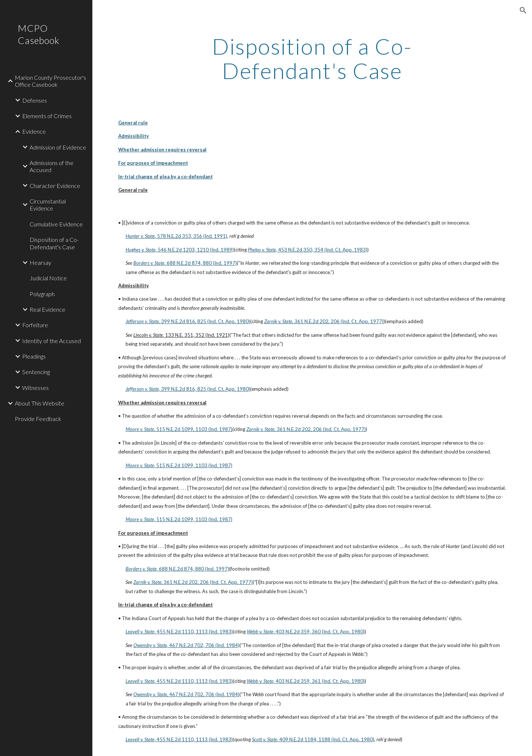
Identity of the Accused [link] (52, 341)
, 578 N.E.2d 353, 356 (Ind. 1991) (191, 236)
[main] (312, 58)
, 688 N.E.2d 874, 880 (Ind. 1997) (201, 263)
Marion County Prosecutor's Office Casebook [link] (50, 81)
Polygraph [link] (42, 294)
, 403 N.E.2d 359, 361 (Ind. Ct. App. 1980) (319, 681)
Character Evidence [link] (55, 186)
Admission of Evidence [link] (58, 147)
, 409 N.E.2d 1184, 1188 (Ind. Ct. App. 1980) (326, 739)
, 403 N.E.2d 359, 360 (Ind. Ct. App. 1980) (319, 632)
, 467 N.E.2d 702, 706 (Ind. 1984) (203, 645)
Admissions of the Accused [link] (52, 166)
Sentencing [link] (36, 372)
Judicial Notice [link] (48, 278)
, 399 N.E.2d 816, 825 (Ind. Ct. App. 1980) (204, 321)
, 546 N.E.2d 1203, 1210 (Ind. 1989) (195, 250)
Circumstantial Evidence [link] (48, 205)
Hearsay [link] (40, 262)
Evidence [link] (34, 131)
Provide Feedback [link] (38, 419)
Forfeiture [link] (35, 325)
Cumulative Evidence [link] (56, 224)
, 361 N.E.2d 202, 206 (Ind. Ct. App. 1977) (338, 321)
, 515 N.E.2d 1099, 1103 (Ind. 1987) (193, 429)
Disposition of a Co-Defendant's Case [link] (54, 243)
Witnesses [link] (35, 388)
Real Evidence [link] (47, 309)
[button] (523, 10)
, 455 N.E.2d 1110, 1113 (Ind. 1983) (194, 632)
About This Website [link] (40, 403)
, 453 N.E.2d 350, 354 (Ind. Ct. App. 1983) (322, 250)
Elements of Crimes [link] (47, 116)
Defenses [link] (35, 100)
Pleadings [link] (34, 356)
